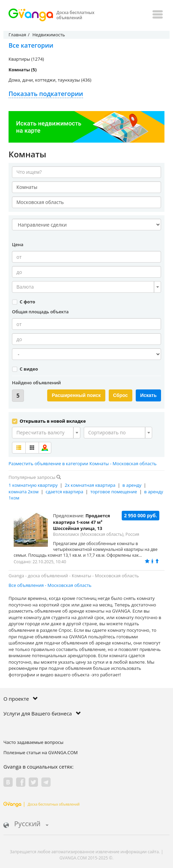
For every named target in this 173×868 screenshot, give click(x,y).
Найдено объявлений (36, 383)
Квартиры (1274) (26, 59)
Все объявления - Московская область (50, 585)
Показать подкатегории (46, 94)
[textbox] (84, 287)
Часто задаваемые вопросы (34, 742)
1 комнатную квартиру (33, 485)
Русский (26, 824)
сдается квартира (64, 492)
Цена (18, 244)
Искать (148, 395)
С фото (24, 302)
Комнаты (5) (23, 70)
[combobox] (86, 287)
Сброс (121, 395)
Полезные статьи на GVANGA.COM (41, 752)
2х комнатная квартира (90, 485)
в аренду (132, 485)
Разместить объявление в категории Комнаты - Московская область (83, 463)
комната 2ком (24, 492)
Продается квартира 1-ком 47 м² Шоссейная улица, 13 (82, 522)
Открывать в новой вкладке (49, 421)
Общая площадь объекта (40, 312)
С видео (25, 369)
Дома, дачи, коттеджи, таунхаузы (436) (50, 80)
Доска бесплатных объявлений (42, 804)
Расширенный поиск (76, 395)
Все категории (31, 45)
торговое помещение (114, 492)
